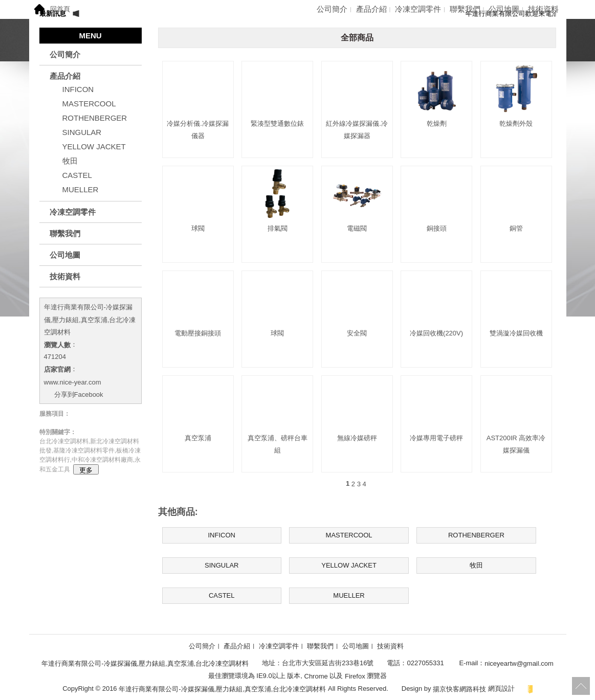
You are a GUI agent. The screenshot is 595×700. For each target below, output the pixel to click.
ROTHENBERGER (95, 118)
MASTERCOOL (89, 104)
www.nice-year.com (73, 382)
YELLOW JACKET (94, 146)
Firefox (355, 676)
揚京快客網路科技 (459, 688)
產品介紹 (371, 9)
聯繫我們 (465, 9)
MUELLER (81, 189)
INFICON (78, 89)
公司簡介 (332, 9)
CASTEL (77, 175)
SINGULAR (82, 132)
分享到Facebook (79, 394)
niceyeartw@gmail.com (519, 663)
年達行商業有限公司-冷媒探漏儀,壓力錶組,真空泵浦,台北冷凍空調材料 (90, 320)
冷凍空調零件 (418, 9)
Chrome (316, 676)
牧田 (70, 161)
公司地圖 (504, 9)
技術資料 (543, 9)
